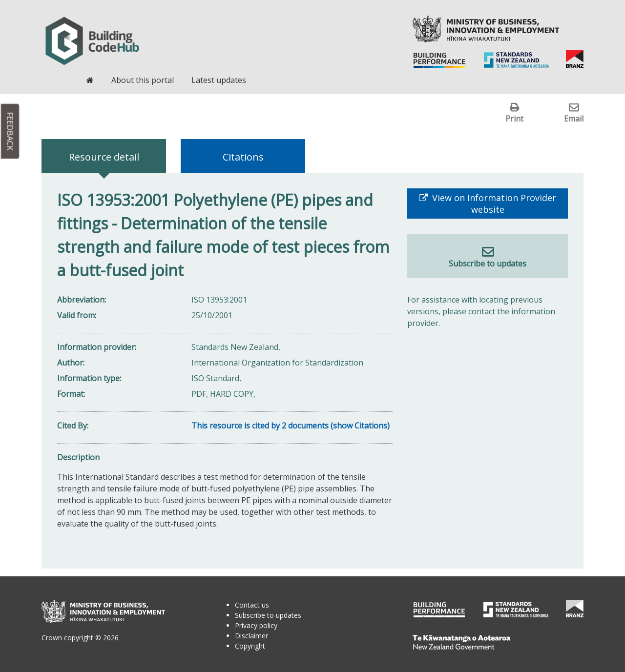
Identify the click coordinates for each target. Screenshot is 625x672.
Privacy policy (256, 625)
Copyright (250, 646)
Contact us (252, 605)
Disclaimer (251, 636)
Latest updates (219, 80)
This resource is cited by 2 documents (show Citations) (291, 426)
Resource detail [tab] (104, 157)
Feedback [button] (10, 132)
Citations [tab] (243, 157)
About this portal (143, 80)
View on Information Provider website (493, 204)
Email (574, 118)
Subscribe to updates (488, 264)
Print (514, 118)
